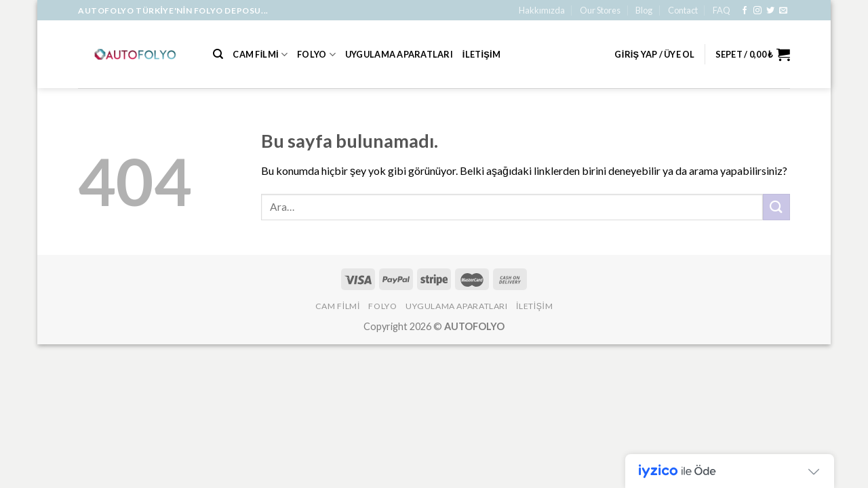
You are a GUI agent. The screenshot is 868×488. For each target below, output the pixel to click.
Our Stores (600, 10)
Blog (644, 10)
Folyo (316, 55)
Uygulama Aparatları (399, 54)
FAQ (722, 10)
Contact (683, 10)
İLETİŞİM (481, 54)
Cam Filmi (260, 55)
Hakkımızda (542, 10)
